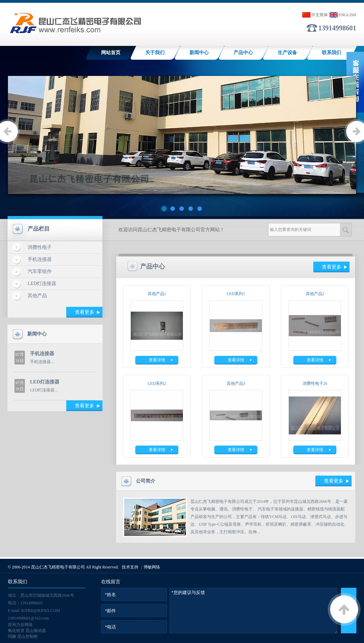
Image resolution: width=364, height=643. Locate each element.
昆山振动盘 (36, 631)
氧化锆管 (16, 631)
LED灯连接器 (42, 284)
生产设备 (287, 53)
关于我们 (155, 53)
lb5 (182, 135)
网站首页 (111, 53)
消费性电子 (40, 247)
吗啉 (12, 636)
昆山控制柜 (28, 636)
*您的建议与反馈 (253, 611)
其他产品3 (236, 383)
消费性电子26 (315, 383)
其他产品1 (157, 294)
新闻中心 (199, 53)
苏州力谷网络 (20, 625)
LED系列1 (236, 294)
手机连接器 (40, 259)
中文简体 (319, 15)
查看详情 (157, 360)
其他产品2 (315, 294)
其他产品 (37, 296)
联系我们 (332, 53)
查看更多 (85, 312)
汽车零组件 (40, 271)
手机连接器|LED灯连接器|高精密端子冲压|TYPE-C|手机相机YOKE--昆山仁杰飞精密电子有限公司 (75, 24)
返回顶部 (344, 609)
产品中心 (243, 53)
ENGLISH (347, 15)
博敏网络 (152, 567)
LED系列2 (157, 383)
